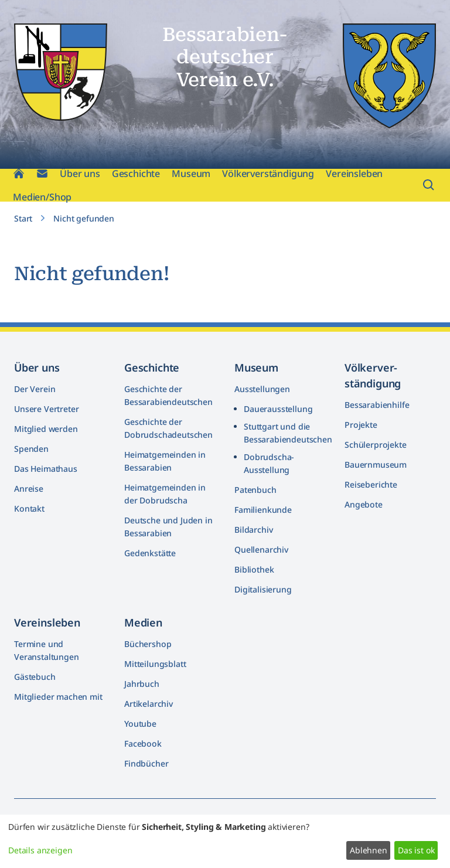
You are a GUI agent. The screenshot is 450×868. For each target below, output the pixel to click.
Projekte (361, 425)
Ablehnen (369, 850)
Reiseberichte (371, 484)
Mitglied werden (46, 429)
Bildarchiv (253, 530)
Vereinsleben (354, 173)
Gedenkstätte (150, 553)
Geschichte (136, 173)
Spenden (31, 449)
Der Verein (35, 389)
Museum (191, 173)
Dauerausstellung (278, 409)
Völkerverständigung (268, 173)
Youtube (140, 724)
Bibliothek (254, 569)
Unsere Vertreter (46, 409)
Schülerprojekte (376, 445)
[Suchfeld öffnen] (429, 185)
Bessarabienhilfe (377, 405)
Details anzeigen (40, 850)
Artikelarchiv (149, 704)
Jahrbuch (142, 684)
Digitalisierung (263, 589)
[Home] (19, 173)
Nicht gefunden (84, 218)
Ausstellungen (262, 389)
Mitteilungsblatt (155, 664)
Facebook (143, 743)
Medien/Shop (42, 197)
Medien (143, 622)
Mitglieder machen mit (58, 697)
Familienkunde (263, 510)
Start (23, 218)
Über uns (80, 173)
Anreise (29, 489)
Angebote (364, 504)
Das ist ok (416, 850)
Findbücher (146, 763)
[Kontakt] (42, 173)
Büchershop (148, 644)
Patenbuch (255, 490)
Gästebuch (35, 677)
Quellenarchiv (261, 549)
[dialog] (225, 841)
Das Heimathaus (46, 469)
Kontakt (29, 508)
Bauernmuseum (376, 464)
